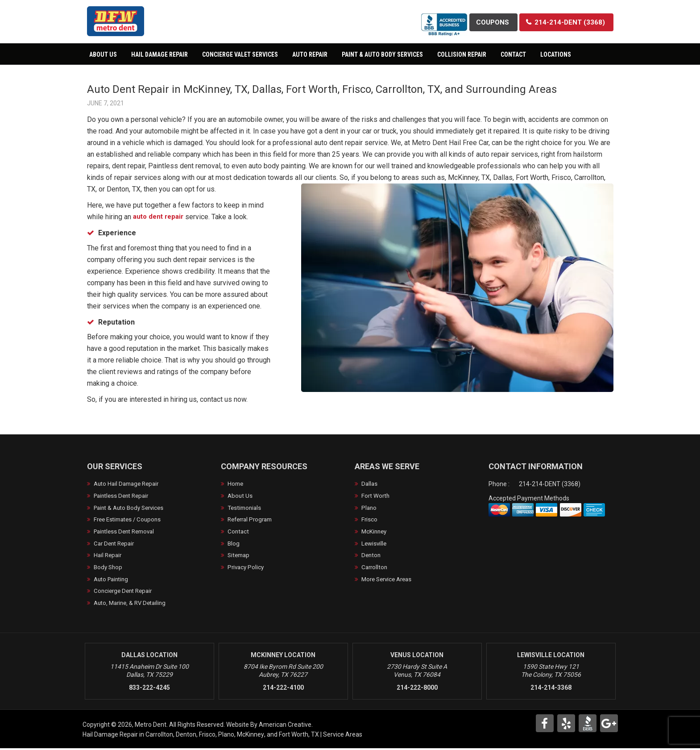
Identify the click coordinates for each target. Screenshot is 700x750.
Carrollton (375, 568)
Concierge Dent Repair (125, 592)
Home (236, 484)
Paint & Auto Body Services (132, 508)
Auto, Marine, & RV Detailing (133, 604)
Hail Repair (109, 556)
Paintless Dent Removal (127, 532)
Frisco (370, 520)
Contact (239, 532)
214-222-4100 (283, 689)
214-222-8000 (417, 689)
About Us (240, 496)
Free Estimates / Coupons (130, 520)
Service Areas (343, 736)
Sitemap (240, 556)
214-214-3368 (551, 689)
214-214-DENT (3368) (550, 484)
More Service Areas (389, 580)
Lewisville (375, 544)
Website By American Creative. (269, 726)
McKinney (375, 532)
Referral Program (252, 520)
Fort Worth (376, 496)
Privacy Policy (247, 568)
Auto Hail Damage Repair (129, 484)
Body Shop (109, 568)
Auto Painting (113, 580)
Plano (369, 508)
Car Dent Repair (116, 544)
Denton (372, 556)
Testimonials (246, 508)
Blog (234, 544)
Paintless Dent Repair (124, 496)
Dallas (370, 484)
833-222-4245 (149, 689)
